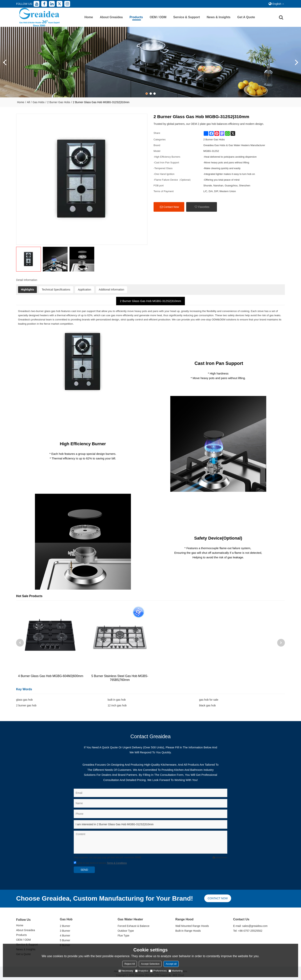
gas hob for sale (209, 700)
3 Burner (65, 931)
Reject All (130, 964)
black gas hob (207, 705)
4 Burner (65, 936)
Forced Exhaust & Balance (134, 926)
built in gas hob (117, 700)
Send (84, 870)
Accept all (171, 964)
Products (136, 17)
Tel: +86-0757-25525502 (248, 931)
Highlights (27, 290)
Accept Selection (150, 964)
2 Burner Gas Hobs (59, 102)
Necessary (126, 971)
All (28, 102)
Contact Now (171, 207)
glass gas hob (24, 700)
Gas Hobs (39, 102)
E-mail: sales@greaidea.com (250, 926)
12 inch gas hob (117, 705)
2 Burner (65, 926)
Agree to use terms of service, (100, 863)
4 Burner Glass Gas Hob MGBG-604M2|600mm (51, 676)
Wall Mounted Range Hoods (192, 926)
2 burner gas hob (26, 705)
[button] (147, 94)
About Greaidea (111, 17)
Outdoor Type (126, 931)
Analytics (142, 971)
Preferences (158, 971)
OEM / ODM (158, 17)
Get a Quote (246, 17)
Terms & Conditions (117, 863)
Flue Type (124, 936)
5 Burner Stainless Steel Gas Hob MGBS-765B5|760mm (120, 678)
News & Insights (219, 17)
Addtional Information (112, 290)
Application (85, 290)
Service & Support (186, 17)
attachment (220, 857)
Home (89, 17)
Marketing (176, 971)
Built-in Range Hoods (188, 931)
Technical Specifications (56, 290)
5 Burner (65, 940)
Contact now (218, 898)
